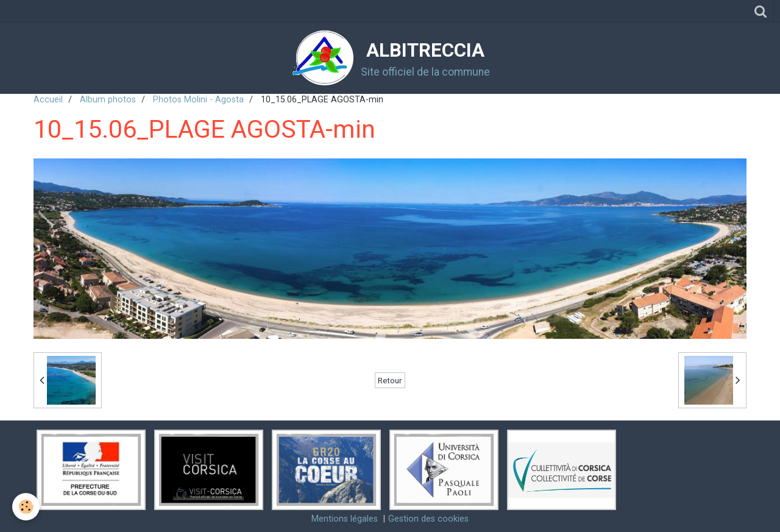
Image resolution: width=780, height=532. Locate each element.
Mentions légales (345, 519)
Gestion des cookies (428, 519)
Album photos (108, 100)
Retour (390, 380)
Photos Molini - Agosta (198, 100)
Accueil (48, 100)
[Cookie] (26, 507)
